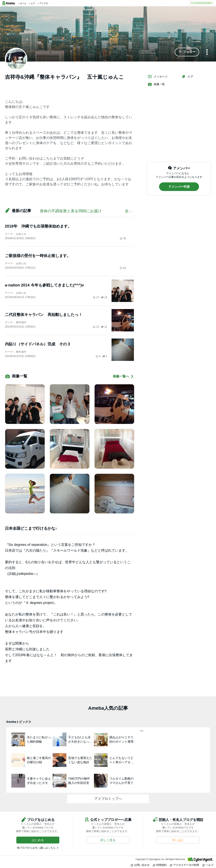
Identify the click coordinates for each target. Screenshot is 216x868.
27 (96, 297)
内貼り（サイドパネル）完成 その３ (40, 344)
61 (123, 268)
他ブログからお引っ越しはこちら (36, 848)
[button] (187, 52)
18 (104, 297)
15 (96, 327)
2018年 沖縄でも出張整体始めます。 (38, 226)
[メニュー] (207, 52)
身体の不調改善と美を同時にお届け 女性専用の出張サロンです (106, 211)
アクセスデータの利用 (184, 865)
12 (104, 327)
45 (123, 239)
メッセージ (158, 77)
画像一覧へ (123, 376)
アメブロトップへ (108, 799)
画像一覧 (156, 84)
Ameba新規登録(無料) (201, 3)
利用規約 (160, 865)
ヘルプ (208, 865)
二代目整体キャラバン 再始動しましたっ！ (44, 315)
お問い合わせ (140, 865)
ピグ (187, 77)
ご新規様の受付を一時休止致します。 (38, 256)
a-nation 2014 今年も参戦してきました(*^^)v (44, 285)
